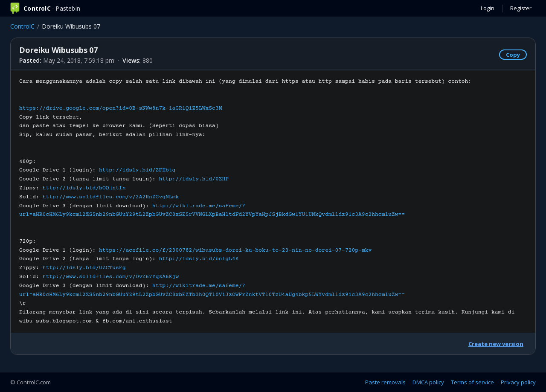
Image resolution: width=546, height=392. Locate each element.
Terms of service (472, 382)
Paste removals (385, 382)
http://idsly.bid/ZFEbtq (137, 170)
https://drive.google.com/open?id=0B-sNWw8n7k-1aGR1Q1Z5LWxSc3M (121, 108)
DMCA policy (428, 382)
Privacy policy (518, 382)
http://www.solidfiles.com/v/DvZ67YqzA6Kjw (111, 277)
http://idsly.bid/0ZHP (194, 179)
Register (521, 8)
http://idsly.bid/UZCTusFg (84, 268)
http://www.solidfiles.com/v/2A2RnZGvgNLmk (111, 197)
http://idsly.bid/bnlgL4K (199, 259)
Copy (513, 55)
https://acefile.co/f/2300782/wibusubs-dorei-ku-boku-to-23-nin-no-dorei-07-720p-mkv (235, 250)
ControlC (22, 26)
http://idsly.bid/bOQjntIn (84, 188)
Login (488, 8)
